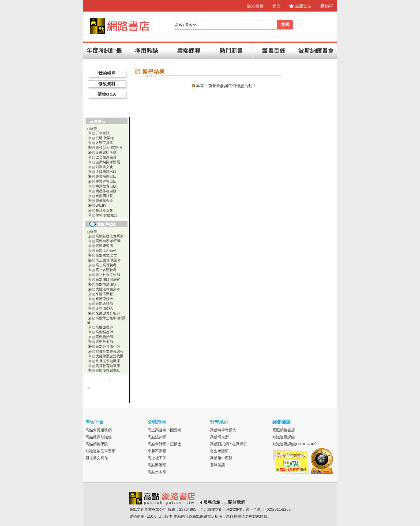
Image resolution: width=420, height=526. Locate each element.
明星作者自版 (106, 191)
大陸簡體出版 (106, 172)
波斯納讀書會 (316, 51)
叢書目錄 (274, 51)
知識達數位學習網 (100, 451)
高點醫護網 (157, 465)
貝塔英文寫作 (97, 458)
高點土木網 (157, 472)
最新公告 (301, 6)
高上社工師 (157, 458)
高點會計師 (104, 304)
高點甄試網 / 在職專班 (228, 444)
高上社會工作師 (108, 275)
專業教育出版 (106, 186)
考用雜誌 (147, 51)
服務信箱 (212, 502)
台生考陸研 (219, 451)
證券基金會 (104, 201)
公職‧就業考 (105, 138)
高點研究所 (104, 246)
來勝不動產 (104, 294)
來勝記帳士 (104, 299)
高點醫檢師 (104, 332)
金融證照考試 (106, 152)
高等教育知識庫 (108, 366)
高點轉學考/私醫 (108, 241)
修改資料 (107, 84)
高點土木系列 (106, 251)
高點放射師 (104, 342)
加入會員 (255, 6)
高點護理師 (104, 327)
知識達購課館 (284, 437)
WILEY (101, 205)
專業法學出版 (106, 177)
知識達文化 (104, 167)
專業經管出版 (106, 181)
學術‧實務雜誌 (106, 215)
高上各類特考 (106, 270)
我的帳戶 (107, 73)
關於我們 (237, 502)
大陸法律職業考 (108, 289)
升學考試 (103, 133)
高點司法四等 (106, 284)
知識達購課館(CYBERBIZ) (295, 444)
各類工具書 (104, 143)
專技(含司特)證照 (109, 148)
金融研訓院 (104, 196)
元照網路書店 (284, 430)
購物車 (327, 6)
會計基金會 (104, 210)
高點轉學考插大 (223, 430)
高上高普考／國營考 (164, 430)
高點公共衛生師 (108, 347)
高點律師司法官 (108, 279)
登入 (276, 6)
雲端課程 (189, 51)
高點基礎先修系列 (110, 236)
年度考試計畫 (104, 51)
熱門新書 (231, 51)
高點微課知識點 (108, 371)
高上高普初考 (106, 265)
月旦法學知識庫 (108, 361)
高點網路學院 (97, 444)
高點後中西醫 (221, 458)
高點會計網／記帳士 (164, 444)
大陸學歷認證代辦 (110, 356)
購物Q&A (107, 94)
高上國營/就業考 (108, 260)
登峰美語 (217, 465)
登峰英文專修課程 (110, 351)
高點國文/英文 (107, 255)
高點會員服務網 (99, 430)
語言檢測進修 (106, 157)
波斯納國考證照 (108, 162)
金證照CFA (104, 308)
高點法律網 (157, 437)
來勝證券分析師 (108, 313)
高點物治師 (104, 337)
